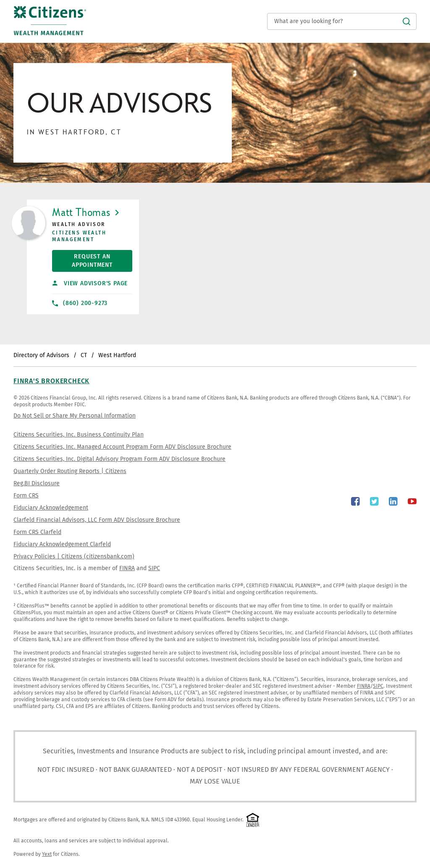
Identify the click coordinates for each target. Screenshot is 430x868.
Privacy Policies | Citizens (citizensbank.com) (74, 556)
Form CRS (26, 496)
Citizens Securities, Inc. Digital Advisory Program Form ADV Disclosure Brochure (119, 459)
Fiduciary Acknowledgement (51, 508)
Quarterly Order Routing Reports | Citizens (70, 471)
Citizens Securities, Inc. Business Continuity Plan (79, 435)
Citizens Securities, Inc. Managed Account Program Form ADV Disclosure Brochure (122, 447)
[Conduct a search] (342, 21)
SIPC (154, 568)
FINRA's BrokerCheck (51, 381)
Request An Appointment (82, 259)
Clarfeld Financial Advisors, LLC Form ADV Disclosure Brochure (97, 520)
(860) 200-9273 (80, 303)
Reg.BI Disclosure (37, 483)
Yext (47, 854)
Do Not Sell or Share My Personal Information (75, 416)
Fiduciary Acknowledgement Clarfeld (62, 544)
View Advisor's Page (90, 283)
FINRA (127, 568)
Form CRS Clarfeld (37, 532)
